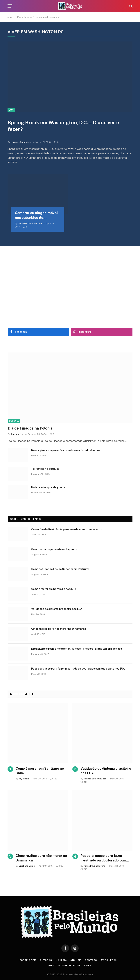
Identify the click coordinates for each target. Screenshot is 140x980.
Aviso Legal (109, 960)
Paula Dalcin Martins (95, 866)
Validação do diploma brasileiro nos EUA (57, 609)
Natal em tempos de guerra (48, 487)
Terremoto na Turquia (45, 469)
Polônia (14, 421)
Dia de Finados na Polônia (30, 428)
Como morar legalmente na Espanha (54, 549)
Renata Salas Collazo (95, 779)
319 (84, 869)
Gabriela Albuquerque (30, 223)
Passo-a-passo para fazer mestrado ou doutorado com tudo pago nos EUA (78, 669)
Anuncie (76, 960)
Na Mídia (61, 960)
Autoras (46, 960)
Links (88, 965)
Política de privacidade (64, 965)
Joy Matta (24, 779)
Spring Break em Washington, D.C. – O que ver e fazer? (63, 126)
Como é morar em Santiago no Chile (54, 589)
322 (60, 866)
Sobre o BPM (28, 960)
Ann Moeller (17, 434)
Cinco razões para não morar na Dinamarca (59, 629)
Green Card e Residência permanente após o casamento (67, 529)
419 (84, 782)
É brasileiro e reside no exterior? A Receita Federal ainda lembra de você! (77, 649)
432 (54, 779)
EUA (11, 110)
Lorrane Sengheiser (21, 142)
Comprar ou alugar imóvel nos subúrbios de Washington (36, 215)
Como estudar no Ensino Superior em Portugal (60, 569)
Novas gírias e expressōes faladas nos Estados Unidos (66, 450)
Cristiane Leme (27, 866)
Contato (91, 960)
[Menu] (10, 6)
